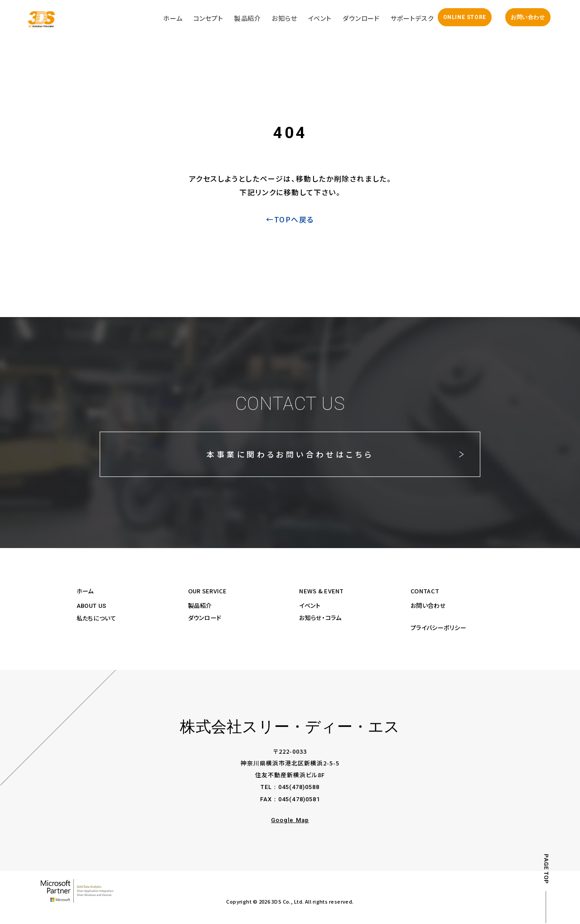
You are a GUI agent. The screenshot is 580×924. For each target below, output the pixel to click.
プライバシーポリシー (438, 628)
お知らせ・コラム (320, 618)
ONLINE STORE (462, 18)
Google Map (290, 821)
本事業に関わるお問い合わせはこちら (290, 455)
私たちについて (96, 619)
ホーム (85, 592)
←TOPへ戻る (290, 221)
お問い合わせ (526, 18)
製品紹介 (200, 606)
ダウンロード (205, 618)
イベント (310, 606)
